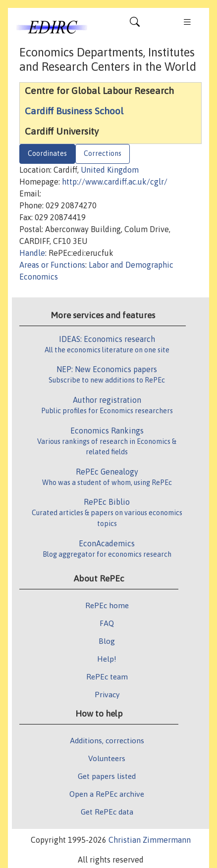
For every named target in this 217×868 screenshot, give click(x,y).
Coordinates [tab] (47, 153)
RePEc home (107, 605)
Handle (32, 253)
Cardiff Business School (74, 111)
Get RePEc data (107, 812)
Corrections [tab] (103, 153)
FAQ (107, 623)
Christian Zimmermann (150, 840)
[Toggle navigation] (135, 24)
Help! (107, 659)
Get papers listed (107, 776)
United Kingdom (110, 170)
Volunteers (107, 758)
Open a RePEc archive (107, 794)
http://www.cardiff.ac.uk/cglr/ (115, 182)
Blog (107, 641)
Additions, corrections (107, 740)
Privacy (107, 694)
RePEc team (107, 676)
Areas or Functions (52, 265)
